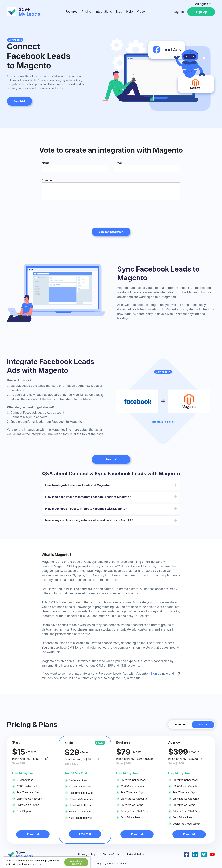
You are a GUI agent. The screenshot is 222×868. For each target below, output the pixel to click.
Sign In (179, 12)
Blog (119, 12)
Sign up (156, 674)
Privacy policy (87, 854)
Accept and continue (76, 862)
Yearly (203, 725)
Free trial (19, 101)
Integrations (104, 12)
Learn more (38, 864)
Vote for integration (111, 232)
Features (71, 12)
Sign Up (201, 12)
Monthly (180, 725)
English (202, 4)
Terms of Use (111, 854)
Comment (48, 180)
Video (141, 12)
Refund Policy (135, 854)
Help (129, 12)
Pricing (86, 12)
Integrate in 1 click (163, 422)
